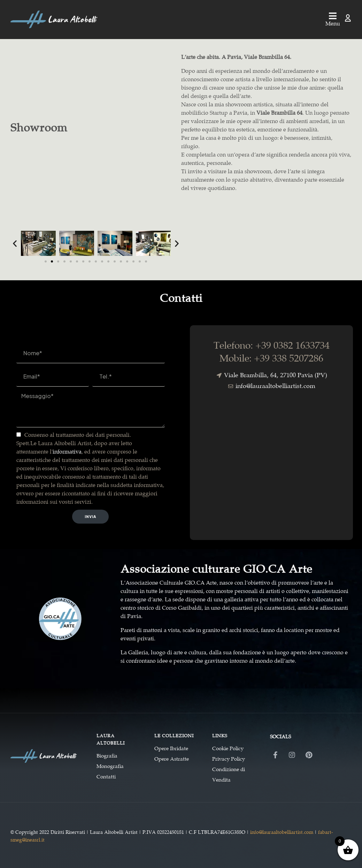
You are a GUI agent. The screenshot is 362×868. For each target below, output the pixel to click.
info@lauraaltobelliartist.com (282, 832)
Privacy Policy (229, 759)
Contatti (106, 777)
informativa (67, 452)
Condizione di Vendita (229, 775)
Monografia (110, 766)
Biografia (107, 756)
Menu (333, 24)
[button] (15, 243)
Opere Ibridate (171, 748)
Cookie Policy (228, 748)
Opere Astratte (172, 759)
